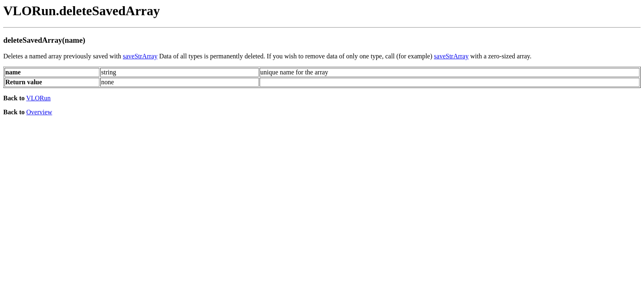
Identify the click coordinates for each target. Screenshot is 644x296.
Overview (39, 112)
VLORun (39, 98)
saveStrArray (140, 56)
